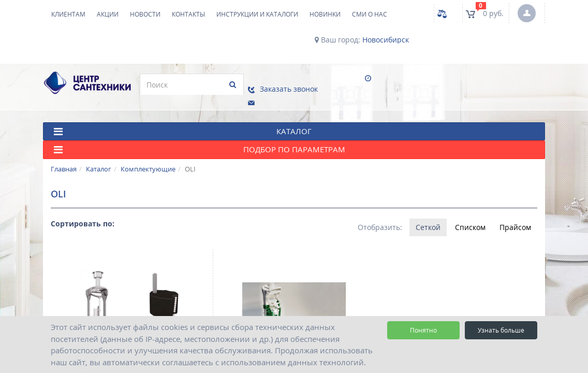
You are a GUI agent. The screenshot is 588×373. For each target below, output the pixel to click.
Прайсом (515, 221)
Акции (108, 14)
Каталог (99, 163)
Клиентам (68, 14)
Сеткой (428, 221)
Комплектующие (148, 163)
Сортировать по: (83, 218)
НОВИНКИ (325, 14)
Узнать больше (501, 330)
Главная (64, 163)
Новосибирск (386, 40)
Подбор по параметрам (200, 144)
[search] (187, 84)
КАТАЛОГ (183, 126)
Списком (470, 221)
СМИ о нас (370, 14)
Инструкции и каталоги (257, 14)
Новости (145, 14)
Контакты (188, 14)
